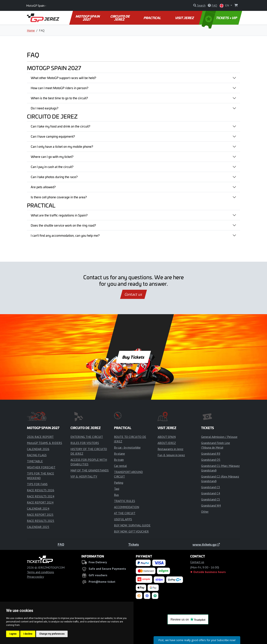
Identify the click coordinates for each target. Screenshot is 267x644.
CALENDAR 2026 (38, 449)
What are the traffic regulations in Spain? (59, 215)
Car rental (120, 466)
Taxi (117, 489)
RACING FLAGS (37, 455)
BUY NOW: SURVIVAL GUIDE (132, 525)
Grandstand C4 (211, 493)
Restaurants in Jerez (170, 449)
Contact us (133, 294)
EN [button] (225, 6)
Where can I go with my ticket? (52, 157)
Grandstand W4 (211, 505)
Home (31, 30)
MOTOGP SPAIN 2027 (88, 18)
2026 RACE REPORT (40, 437)
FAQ (61, 544)
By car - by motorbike (127, 447)
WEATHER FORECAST (41, 467)
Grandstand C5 (211, 499)
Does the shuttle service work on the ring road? (63, 225)
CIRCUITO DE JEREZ (120, 18)
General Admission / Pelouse (219, 437)
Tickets (134, 544)
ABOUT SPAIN (167, 437)
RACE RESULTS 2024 (41, 496)
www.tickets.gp (206, 544)
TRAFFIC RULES (125, 501)
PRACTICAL (152, 18)
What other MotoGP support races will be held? (63, 78)
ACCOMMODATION (127, 507)
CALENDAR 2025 (38, 527)
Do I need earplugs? (44, 108)
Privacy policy (35, 577)
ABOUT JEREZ (167, 443)
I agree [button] (13, 634)
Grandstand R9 (211, 454)
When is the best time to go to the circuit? (59, 98)
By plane (119, 454)
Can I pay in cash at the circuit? (52, 167)
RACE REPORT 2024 (40, 502)
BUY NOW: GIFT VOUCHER (131, 531)
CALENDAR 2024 (38, 508)
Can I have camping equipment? (53, 136)
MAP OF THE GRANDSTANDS (90, 470)
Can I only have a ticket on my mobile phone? (62, 146)
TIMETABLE (35, 461)
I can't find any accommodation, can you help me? (65, 235)
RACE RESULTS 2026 (41, 490)
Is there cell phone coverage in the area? (59, 197)
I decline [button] (28, 634)
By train (119, 460)
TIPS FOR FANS (37, 484)
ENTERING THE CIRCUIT (87, 437)
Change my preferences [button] (52, 634)
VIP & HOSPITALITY (84, 476)
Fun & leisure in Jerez (171, 455)
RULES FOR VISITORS (85, 443)
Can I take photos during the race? (54, 177)
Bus (116, 495)
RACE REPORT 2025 (40, 515)
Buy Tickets (133, 357)
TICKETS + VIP (220, 18)
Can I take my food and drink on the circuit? (60, 126)
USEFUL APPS (123, 519)
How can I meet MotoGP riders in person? (59, 88)
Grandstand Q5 (211, 460)
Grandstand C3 (211, 487)
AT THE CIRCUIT (125, 513)
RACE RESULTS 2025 (41, 521)
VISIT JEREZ (185, 18)
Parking (119, 483)
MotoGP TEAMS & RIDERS (44, 443)
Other (205, 512)
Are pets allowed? (43, 187)
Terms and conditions (40, 572)
